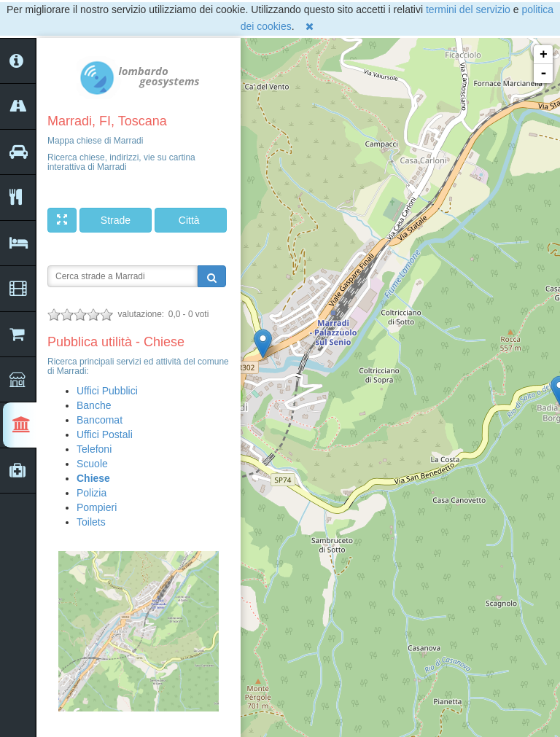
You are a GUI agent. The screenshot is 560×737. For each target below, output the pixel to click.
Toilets (91, 522)
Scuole (92, 464)
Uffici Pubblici (107, 391)
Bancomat (100, 420)
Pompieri (97, 507)
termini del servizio (468, 9)
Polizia (92, 493)
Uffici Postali (105, 434)
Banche (94, 405)
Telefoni (94, 449)
